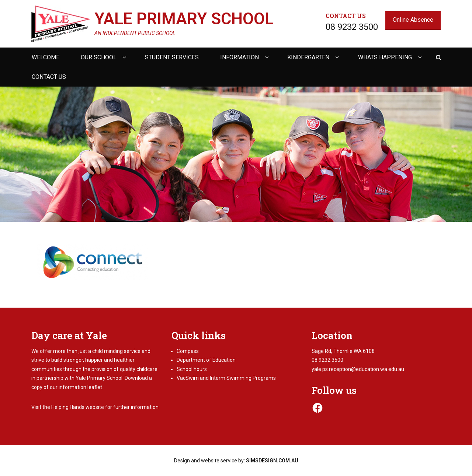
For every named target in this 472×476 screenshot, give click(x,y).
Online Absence (413, 20)
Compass (188, 351)
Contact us (49, 77)
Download (136, 378)
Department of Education (206, 360)
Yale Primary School (184, 19)
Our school (99, 57)
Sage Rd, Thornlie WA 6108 (343, 351)
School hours (192, 369)
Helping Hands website (78, 407)
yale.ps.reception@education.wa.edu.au (358, 369)
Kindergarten (308, 57)
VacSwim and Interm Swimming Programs (226, 378)
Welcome (46, 57)
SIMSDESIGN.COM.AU (272, 461)
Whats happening (385, 57)
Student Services (172, 57)
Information (240, 57)
